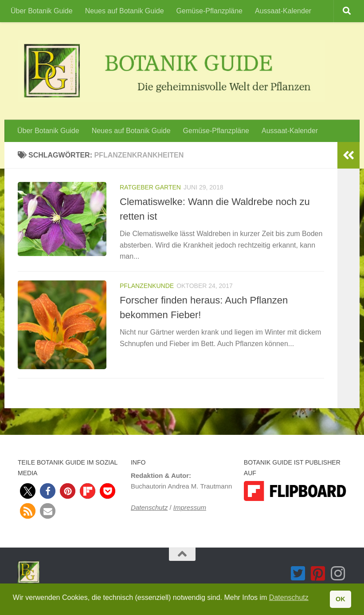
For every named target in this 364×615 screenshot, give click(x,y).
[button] (28, 491)
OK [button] (341, 599)
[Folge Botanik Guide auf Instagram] (338, 574)
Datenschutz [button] (289, 597)
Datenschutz (149, 507)
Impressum (190, 507)
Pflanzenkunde (147, 286)
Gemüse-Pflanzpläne (209, 11)
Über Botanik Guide (42, 11)
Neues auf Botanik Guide (125, 11)
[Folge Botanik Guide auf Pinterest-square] (318, 574)
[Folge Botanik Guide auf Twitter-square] (298, 574)
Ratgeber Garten (150, 187)
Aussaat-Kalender (283, 11)
